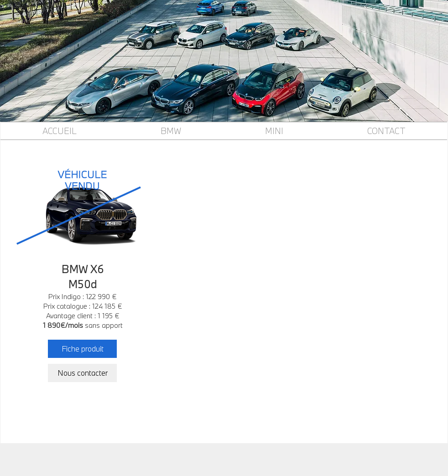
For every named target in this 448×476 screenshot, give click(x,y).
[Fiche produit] (82, 349)
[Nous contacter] (82, 373)
